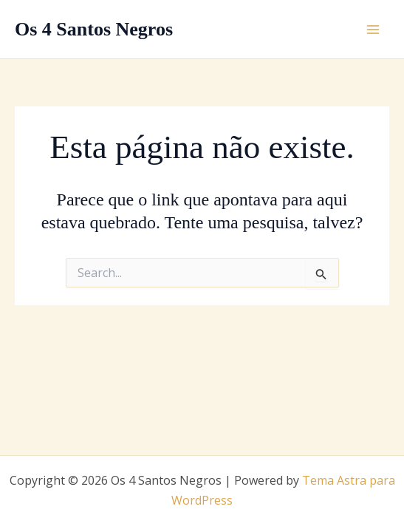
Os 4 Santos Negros (94, 29)
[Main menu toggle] (373, 30)
